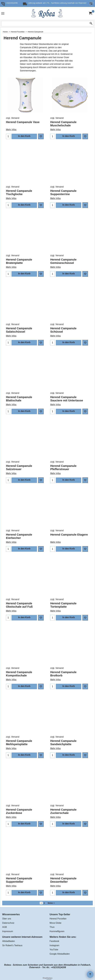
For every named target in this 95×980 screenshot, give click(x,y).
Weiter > (51, 903)
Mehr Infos (11, 126)
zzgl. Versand (13, 118)
